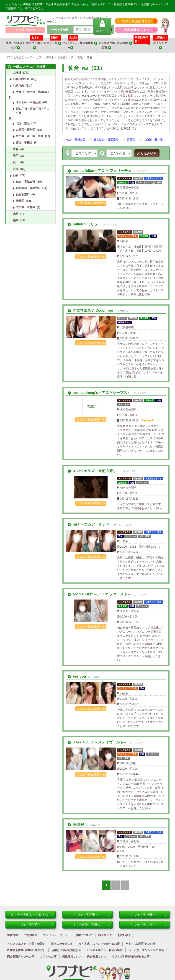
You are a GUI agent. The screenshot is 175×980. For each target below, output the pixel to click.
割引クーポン (35, 44)
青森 (16, 149)
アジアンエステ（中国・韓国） (26, 944)
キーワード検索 (59, 30)
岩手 (16, 156)
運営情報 (13, 935)
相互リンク (161, 44)
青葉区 (131, 140)
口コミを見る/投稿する (91, 203)
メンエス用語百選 (107, 45)
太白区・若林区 (153, 140)
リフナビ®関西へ (35, 925)
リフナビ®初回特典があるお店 (131, 957)
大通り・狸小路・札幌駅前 (32, 92)
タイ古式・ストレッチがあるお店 (99, 944)
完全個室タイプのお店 (21, 957)
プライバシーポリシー (57, 935)
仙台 (16, 175)
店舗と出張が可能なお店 (66, 950)
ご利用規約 (31, 935)
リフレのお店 (48, 957)
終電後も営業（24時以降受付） (26, 950)
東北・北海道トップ (15, 45)
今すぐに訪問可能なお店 (140, 944)
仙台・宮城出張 (76, 140)
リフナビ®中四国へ (91, 925)
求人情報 (125, 43)
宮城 (16, 169)
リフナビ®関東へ (92, 915)
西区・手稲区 (24, 143)
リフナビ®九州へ (149, 925)
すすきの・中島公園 (28, 102)
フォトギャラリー (71, 44)
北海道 (17, 73)
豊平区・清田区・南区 (30, 136)
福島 (16, 220)
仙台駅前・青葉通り (106, 140)
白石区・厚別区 (26, 130)
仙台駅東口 (23, 194)
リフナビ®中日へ (149, 915)
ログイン (102, 26)
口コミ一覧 (53, 41)
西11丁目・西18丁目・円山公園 (33, 111)
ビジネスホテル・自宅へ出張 (105, 950)
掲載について (84, 935)
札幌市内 (18, 86)
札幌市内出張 (21, 79)
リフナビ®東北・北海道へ (32, 915)
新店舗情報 (88, 43)
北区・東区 (23, 123)
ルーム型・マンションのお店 (146, 950)
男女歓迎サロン (97, 957)
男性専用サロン (72, 957)
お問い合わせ (126, 935)
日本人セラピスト (62, 944)
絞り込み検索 (147, 153)
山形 (16, 214)
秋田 (16, 162)
